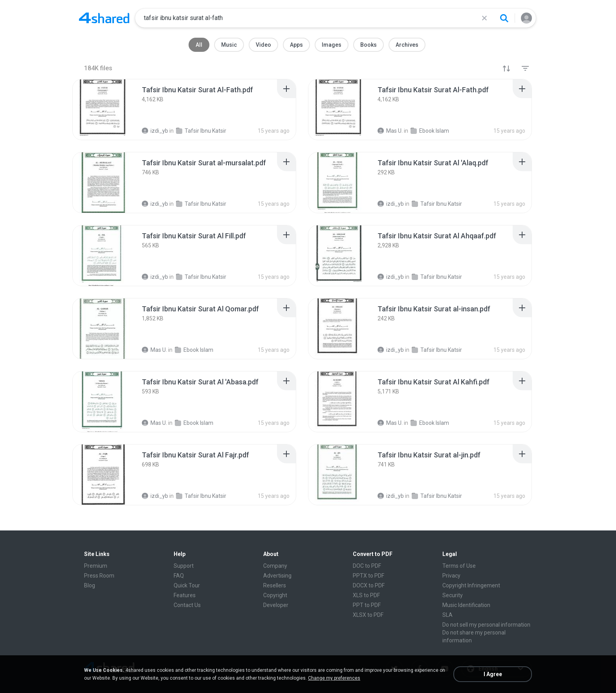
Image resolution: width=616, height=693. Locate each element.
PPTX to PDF (368, 576)
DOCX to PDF (369, 585)
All (199, 45)
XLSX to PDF (368, 615)
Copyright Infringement (471, 585)
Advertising (277, 576)
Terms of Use (459, 566)
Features (185, 595)
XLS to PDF (366, 595)
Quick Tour (187, 585)
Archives (407, 45)
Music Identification (466, 605)
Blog (90, 585)
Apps (296, 45)
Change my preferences (334, 678)
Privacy (451, 576)
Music (229, 45)
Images (332, 45)
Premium (96, 566)
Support (184, 566)
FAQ (179, 576)
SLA (447, 615)
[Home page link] (104, 18)
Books (368, 45)
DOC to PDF (367, 566)
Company (275, 566)
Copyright (275, 595)
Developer (276, 605)
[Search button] (504, 18)
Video (263, 45)
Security (453, 595)
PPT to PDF (367, 605)
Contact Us (187, 605)
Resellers (275, 585)
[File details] (103, 110)
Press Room (99, 576)
